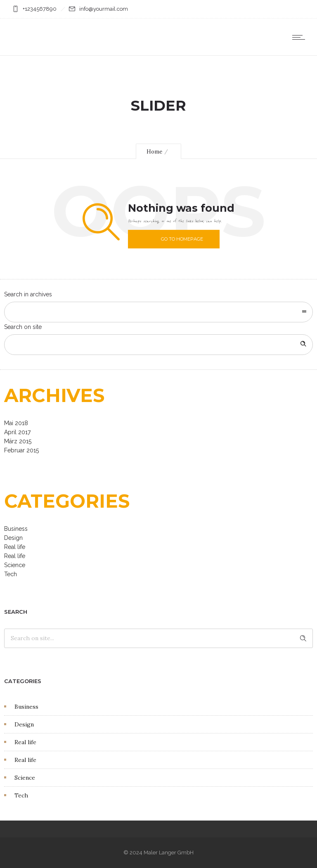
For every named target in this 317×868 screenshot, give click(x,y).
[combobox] (158, 312)
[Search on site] (158, 345)
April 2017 (17, 432)
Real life (15, 547)
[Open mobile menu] (300, 37)
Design (13, 538)
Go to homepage (182, 239)
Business (16, 529)
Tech (11, 574)
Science (15, 565)
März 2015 (18, 441)
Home (154, 152)
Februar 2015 (21, 450)
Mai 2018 (16, 423)
